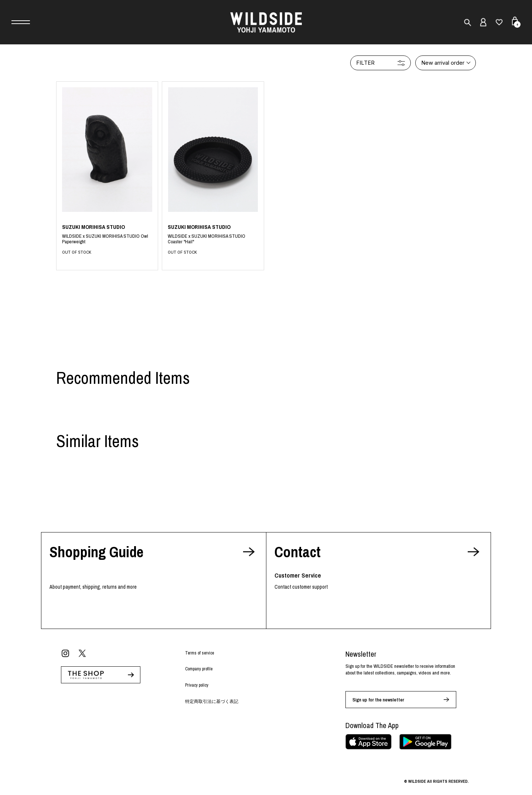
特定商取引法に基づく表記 (212, 701)
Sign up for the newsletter (378, 700)
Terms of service (199, 653)
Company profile (199, 669)
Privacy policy (197, 685)
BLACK (107, 239)
